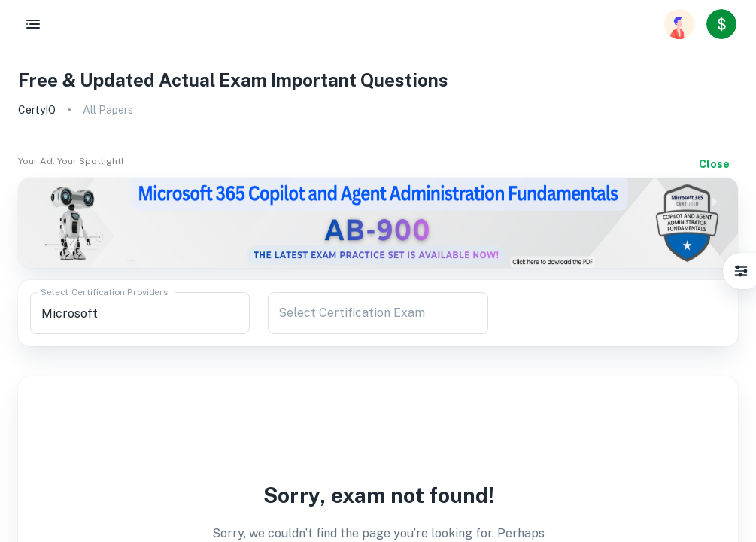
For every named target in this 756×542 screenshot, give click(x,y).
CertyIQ (37, 110)
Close (714, 164)
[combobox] (140, 313)
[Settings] (741, 271)
